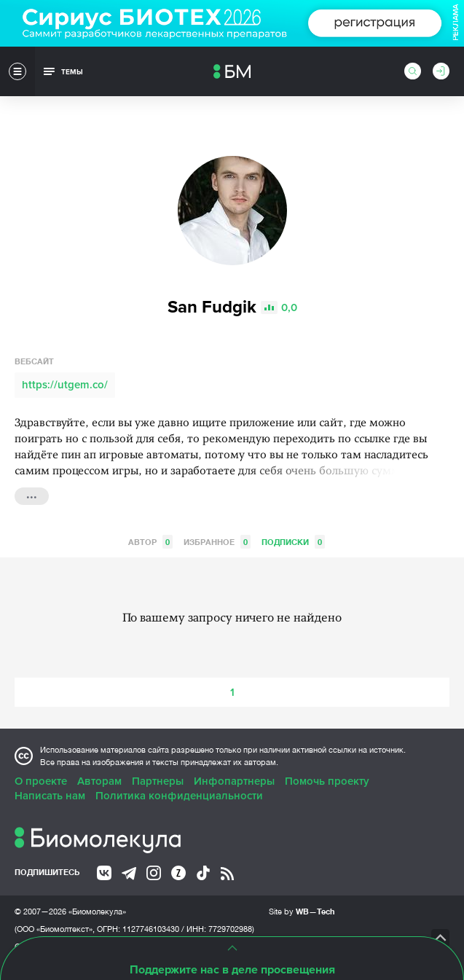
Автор (150, 542)
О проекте (41, 781)
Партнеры (158, 781)
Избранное (217, 542)
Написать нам (50, 796)
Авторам (99, 781)
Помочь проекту (327, 781)
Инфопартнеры (234, 781)
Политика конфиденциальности (179, 796)
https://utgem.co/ (65, 385)
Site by (302, 911)
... (32, 495)
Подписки (293, 542)
